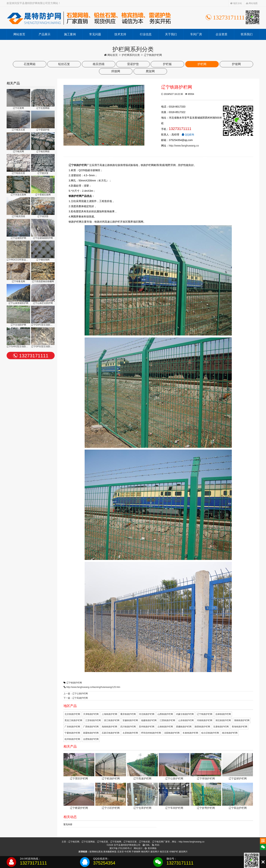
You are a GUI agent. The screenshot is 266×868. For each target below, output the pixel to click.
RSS (156, 845)
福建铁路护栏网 (149, 720)
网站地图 (252, 3)
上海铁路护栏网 (109, 714)
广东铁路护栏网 (72, 727)
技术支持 (120, 34)
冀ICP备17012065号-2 (120, 848)
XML (146, 845)
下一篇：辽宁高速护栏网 (76, 698)
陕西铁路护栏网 (202, 727)
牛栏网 (128, 852)
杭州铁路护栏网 (72, 739)
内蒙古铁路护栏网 (185, 714)
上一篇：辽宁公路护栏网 (76, 694)
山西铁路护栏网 (165, 714)
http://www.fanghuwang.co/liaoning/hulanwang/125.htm (93, 687)
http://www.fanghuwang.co (184, 146)
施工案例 (70, 34)
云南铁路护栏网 (165, 727)
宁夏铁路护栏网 (72, 733)
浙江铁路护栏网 (112, 720)
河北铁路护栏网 (147, 714)
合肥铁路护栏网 (91, 739)
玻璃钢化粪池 (96, 852)
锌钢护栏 (174, 852)
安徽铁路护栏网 (130, 720)
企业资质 (221, 34)
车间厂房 (196, 34)
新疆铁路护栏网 (91, 733)
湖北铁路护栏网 (223, 720)
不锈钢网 (136, 852)
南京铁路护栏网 (230, 733)
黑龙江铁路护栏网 (73, 720)
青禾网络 (151, 848)
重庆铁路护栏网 (128, 714)
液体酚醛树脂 (110, 852)
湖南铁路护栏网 (242, 720)
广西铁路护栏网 (91, 727)
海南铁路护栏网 (109, 727)
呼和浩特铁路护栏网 (151, 733)
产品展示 (45, 34)
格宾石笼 (164, 852)
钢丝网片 (146, 852)
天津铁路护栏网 (91, 714)
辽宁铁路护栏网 (74, 683)
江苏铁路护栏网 (93, 720)
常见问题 (95, 34)
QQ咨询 (188, 135)
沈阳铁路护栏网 (172, 733)
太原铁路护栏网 (130, 733)
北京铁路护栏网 (72, 714)
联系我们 (247, 34)
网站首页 (19, 34)
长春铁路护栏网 (190, 733)
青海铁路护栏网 (240, 727)
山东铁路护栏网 (186, 720)
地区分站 (236, 3)
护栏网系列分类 (131, 55)
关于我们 (171, 34)
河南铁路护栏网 (205, 720)
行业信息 (146, 34)
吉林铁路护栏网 (223, 714)
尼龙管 (120, 852)
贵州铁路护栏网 (147, 727)
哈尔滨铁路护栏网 (210, 733)
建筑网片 (155, 852)
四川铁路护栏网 (128, 727)
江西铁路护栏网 (167, 720)
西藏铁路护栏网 (184, 727)
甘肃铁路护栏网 (221, 727)
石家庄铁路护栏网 (111, 733)
